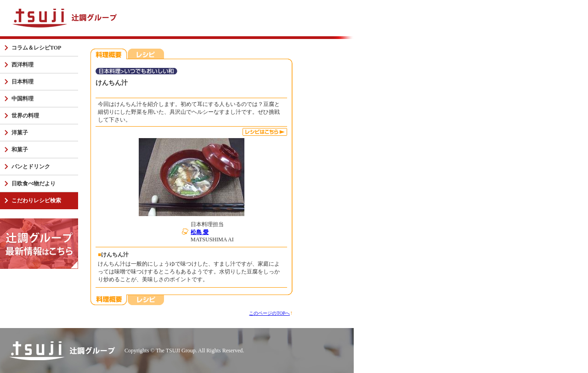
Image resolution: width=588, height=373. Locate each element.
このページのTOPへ (269, 313)
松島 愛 (200, 232)
